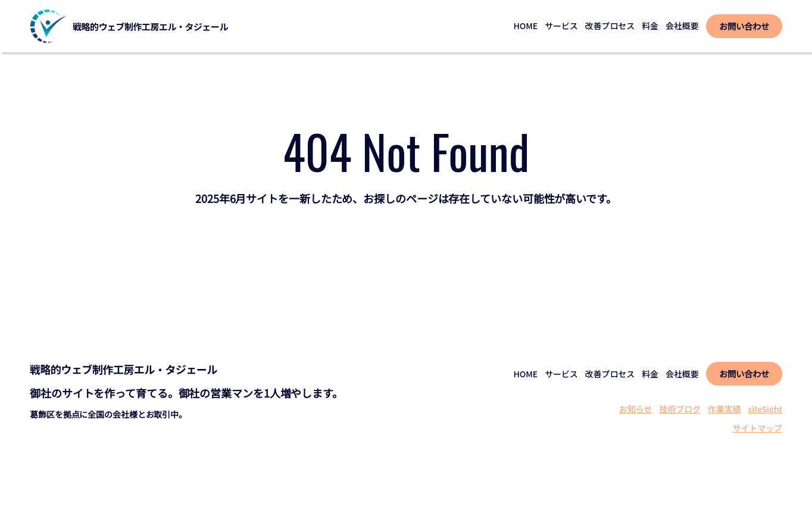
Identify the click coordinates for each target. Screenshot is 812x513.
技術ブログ (680, 409)
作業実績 (724, 409)
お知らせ (635, 409)
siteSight (765, 409)
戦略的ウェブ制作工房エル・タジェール (150, 26)
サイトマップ (758, 428)
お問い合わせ (744, 26)
